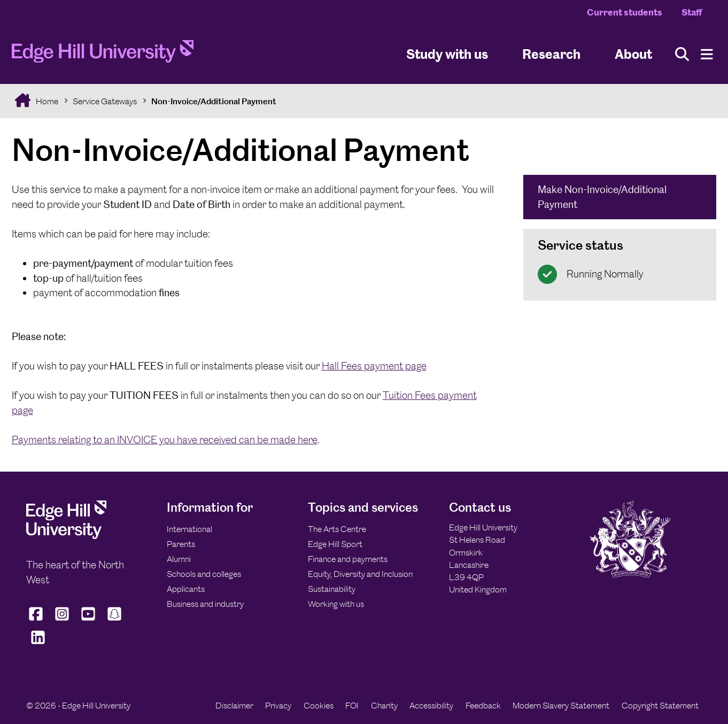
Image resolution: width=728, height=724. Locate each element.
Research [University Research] (551, 54)
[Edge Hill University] (66, 536)
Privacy (278, 706)
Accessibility (431, 706)
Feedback (483, 706)
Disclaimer (234, 706)
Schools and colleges (204, 574)
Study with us (447, 54)
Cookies (319, 706)
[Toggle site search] (682, 54)
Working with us (336, 604)
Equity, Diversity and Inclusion (360, 574)
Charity (384, 706)
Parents (181, 544)
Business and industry (205, 604)
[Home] (103, 55)
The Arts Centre (337, 529)
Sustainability (332, 589)
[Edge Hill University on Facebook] (37, 621)
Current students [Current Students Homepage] (625, 12)
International (189, 529)
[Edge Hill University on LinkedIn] (38, 644)
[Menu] (707, 54)
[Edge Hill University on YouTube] (88, 621)
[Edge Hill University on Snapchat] (114, 621)
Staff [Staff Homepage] (692, 12)
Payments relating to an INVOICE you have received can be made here (165, 440)
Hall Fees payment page (374, 366)
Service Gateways (105, 101)
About (633, 54)
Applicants (186, 589)
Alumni (179, 559)
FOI (352, 706)
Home (46, 101)
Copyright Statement (660, 706)
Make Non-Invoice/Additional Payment (602, 197)
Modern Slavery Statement (561, 706)
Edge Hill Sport (335, 544)
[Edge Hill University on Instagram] (62, 621)
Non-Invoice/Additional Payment (214, 101)
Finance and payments (348, 559)
